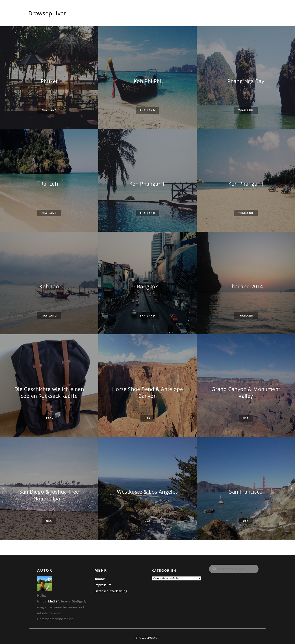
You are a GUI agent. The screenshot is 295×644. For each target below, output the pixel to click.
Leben (49, 418)
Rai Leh (49, 184)
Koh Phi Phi (147, 81)
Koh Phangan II (148, 184)
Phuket (49, 81)
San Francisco (246, 492)
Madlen (54, 601)
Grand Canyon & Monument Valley (246, 393)
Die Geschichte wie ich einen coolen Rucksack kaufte (49, 393)
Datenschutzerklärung (111, 591)
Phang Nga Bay (246, 81)
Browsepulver (47, 13)
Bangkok (147, 287)
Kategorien (164, 570)
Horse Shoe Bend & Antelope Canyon (147, 393)
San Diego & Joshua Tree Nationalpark (49, 495)
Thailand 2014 (246, 287)
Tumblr (100, 579)
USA (148, 418)
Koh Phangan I (246, 184)
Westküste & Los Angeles (147, 492)
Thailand (49, 110)
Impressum (103, 585)
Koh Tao (49, 287)
